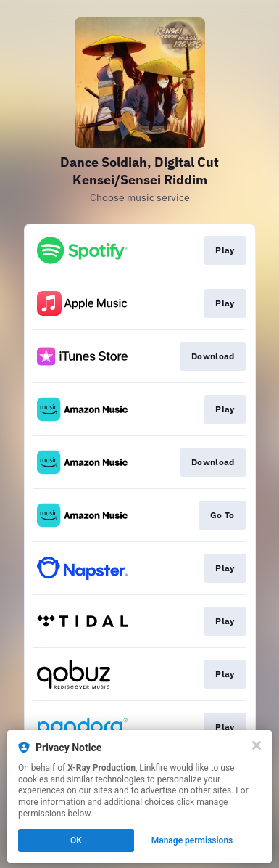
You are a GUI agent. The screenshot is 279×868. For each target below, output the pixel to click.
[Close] (257, 745)
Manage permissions (192, 840)
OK (76, 840)
